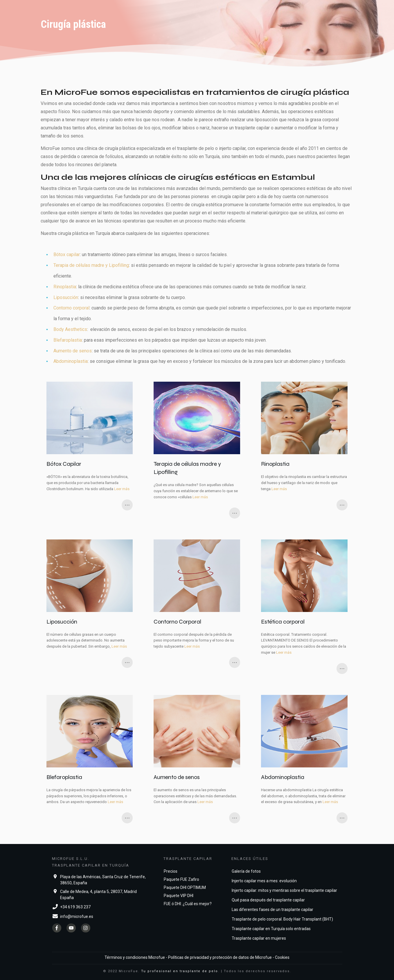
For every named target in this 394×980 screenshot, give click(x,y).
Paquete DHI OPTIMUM (185, 887)
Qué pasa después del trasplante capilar (268, 900)
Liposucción (66, 297)
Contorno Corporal (197, 607)
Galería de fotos (246, 871)
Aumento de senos (73, 351)
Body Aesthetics (70, 329)
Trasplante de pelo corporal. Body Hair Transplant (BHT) (282, 919)
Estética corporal (304, 607)
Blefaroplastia (68, 340)
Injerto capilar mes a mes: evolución (264, 881)
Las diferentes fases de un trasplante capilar (272, 910)
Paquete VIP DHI (179, 896)
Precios (171, 871)
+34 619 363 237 (75, 907)
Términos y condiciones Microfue (135, 957)
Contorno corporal (71, 308)
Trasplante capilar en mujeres (259, 938)
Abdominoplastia (71, 361)
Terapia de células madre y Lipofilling (91, 265)
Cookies (282, 957)
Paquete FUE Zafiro (181, 879)
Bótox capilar (67, 254)
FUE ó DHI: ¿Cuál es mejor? (188, 904)
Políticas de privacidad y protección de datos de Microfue (220, 957)
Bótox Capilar (90, 450)
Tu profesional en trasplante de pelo (180, 971)
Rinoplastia (65, 287)
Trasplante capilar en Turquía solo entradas (271, 929)
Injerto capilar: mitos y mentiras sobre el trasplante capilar (284, 890)
